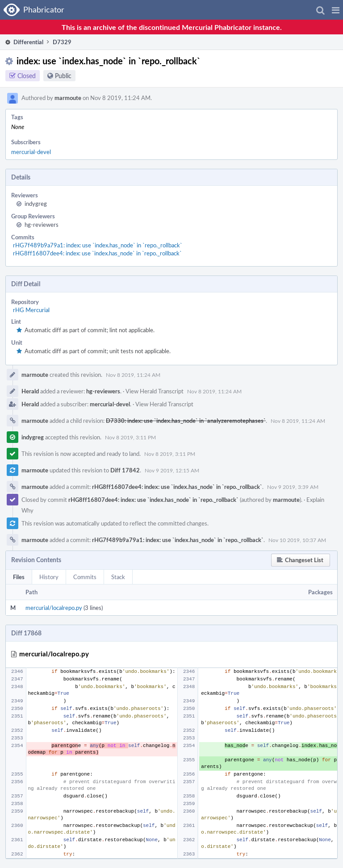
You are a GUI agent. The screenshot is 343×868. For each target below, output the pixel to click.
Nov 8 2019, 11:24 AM (133, 375)
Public (63, 76)
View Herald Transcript (155, 391)
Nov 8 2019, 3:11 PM (130, 437)
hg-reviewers (42, 225)
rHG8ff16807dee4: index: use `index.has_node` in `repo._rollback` (97, 253)
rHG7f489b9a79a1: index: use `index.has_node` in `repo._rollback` (98, 245)
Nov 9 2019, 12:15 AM (172, 470)
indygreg (36, 204)
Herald (30, 391)
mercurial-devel (31, 152)
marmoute (68, 98)
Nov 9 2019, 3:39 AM (293, 487)
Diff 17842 (125, 470)
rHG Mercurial (31, 310)
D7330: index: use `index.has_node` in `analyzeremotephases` (186, 421)
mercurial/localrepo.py (54, 608)
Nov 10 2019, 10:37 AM (297, 540)
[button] (336, 10)
